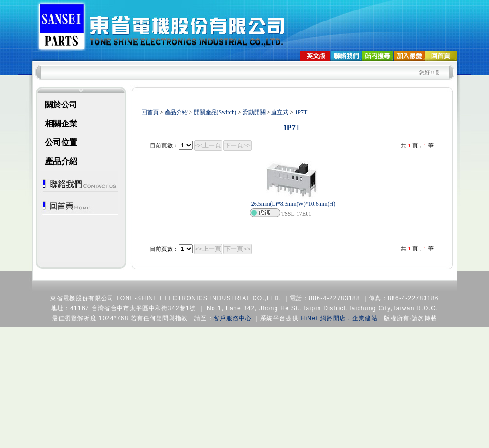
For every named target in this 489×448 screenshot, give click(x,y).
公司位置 (61, 142)
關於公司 (61, 105)
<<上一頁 (208, 145)
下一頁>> (238, 145)
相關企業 (61, 124)
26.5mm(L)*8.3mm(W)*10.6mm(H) (293, 204)
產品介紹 (61, 161)
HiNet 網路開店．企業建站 (339, 318)
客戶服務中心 (233, 318)
